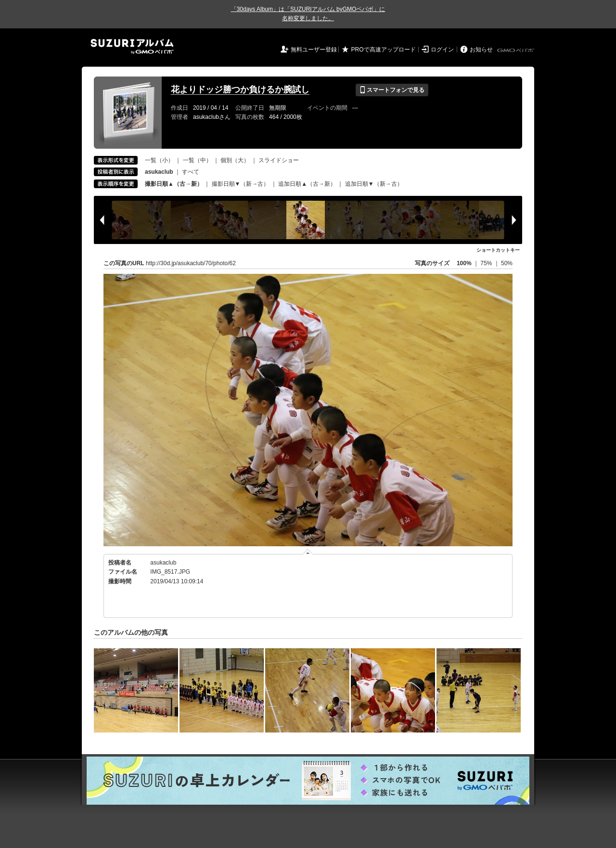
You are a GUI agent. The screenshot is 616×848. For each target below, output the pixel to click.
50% (507, 263)
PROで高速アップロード (384, 50)
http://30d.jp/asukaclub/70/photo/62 (191, 263)
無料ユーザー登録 (314, 50)
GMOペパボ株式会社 (516, 51)
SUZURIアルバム (132, 46)
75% (487, 263)
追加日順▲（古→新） (307, 184)
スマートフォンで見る (392, 90)
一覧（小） (159, 160)
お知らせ (481, 50)
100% (464, 263)
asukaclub (163, 563)
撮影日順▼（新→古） (241, 184)
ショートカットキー (498, 250)
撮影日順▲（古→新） (174, 184)
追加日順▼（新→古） (374, 184)
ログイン (442, 50)
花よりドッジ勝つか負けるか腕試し (240, 90)
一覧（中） (197, 160)
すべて (191, 172)
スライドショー (279, 160)
